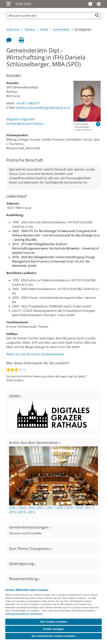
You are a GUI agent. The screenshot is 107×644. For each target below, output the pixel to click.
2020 (60, 508)
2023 (32, 508)
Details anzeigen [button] (54, 629)
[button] (98, 124)
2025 (12, 508)
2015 (22, 512)
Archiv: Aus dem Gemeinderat (35, 442)
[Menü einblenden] (9, 4)
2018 (79, 508)
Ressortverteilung (24, 579)
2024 (22, 508)
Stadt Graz (23, 4)
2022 (40, 508)
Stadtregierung (22, 563)
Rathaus (30, 30)
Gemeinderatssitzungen (30, 527)
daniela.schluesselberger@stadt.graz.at (43, 108)
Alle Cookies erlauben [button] (53, 622)
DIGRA (15, 396)
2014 (32, 512)
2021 (50, 508)
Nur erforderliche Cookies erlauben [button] (54, 636)
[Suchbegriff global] (51, 16)
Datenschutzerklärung (17, 614)
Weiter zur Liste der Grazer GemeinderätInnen (35, 354)
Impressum (37, 614)
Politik (44, 30)
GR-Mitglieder (83, 30)
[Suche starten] (97, 15)
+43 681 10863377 (28, 103)
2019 (69, 508)
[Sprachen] (99, 4)
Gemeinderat (61, 30)
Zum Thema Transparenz (31, 548)
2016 (12, 512)
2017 (89, 508)
